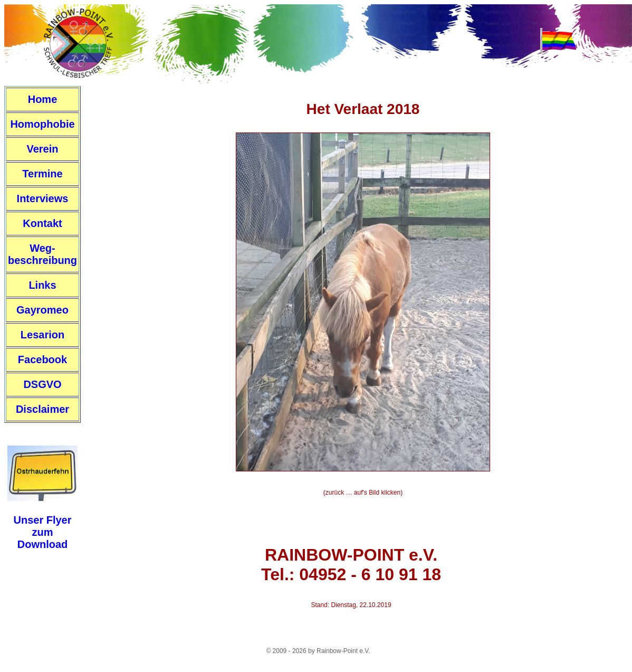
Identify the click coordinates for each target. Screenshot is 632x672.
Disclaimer (42, 409)
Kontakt (42, 223)
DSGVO (42, 384)
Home (43, 99)
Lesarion (42, 335)
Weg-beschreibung (42, 254)
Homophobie (42, 124)
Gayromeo (42, 310)
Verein (42, 149)
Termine (42, 174)
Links (42, 285)
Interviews (43, 198)
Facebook (42, 359)
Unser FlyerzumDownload (42, 532)
